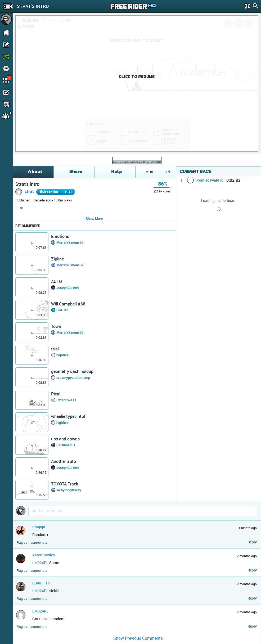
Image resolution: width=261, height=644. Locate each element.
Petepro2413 (66, 400)
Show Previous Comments (138, 638)
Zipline (57, 259)
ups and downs (65, 439)
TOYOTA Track (65, 484)
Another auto (64, 461)
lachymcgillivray (69, 490)
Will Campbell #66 (68, 304)
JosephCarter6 (68, 287)
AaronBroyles (44, 555)
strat (29, 191)
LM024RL (40, 563)
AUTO (57, 281)
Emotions (60, 236)
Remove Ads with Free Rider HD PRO (137, 162)
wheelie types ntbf (68, 416)
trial (55, 349)
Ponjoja (39, 527)
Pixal (56, 394)
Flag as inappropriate (32, 542)
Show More (94, 219)
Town (56, 326)
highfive (62, 355)
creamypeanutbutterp (73, 377)
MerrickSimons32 (70, 242)
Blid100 (62, 310)
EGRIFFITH (41, 583)
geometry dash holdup (72, 371)
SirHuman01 (66, 445)
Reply (252, 542)
